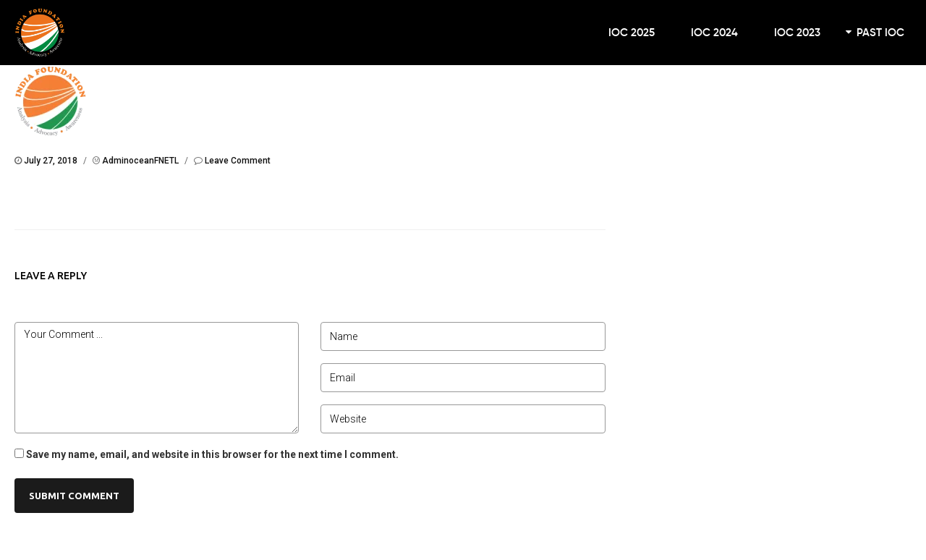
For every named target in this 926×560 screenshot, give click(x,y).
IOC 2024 (714, 32)
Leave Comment (238, 161)
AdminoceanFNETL (140, 161)
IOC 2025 (632, 32)
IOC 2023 (797, 32)
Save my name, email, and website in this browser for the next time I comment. (212, 454)
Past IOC (880, 32)
